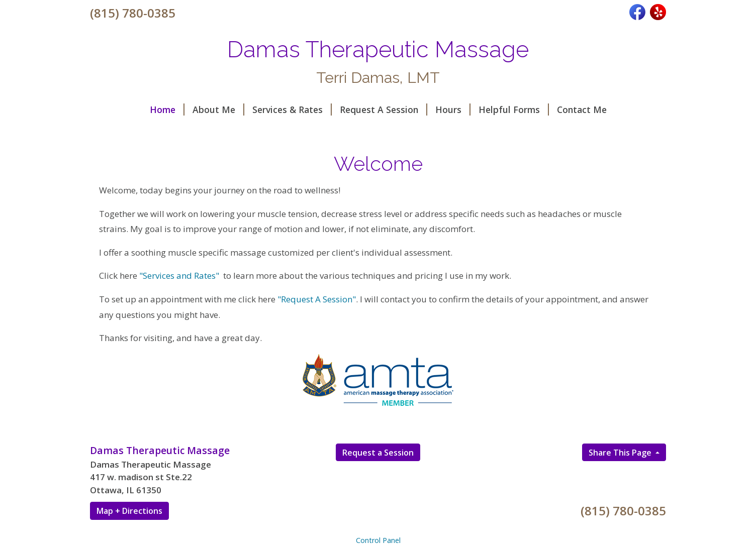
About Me (218, 110)
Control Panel (378, 540)
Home (167, 110)
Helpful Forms (514, 110)
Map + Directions (129, 511)
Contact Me (582, 110)
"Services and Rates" (179, 276)
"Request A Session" (317, 299)
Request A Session (384, 110)
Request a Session (378, 453)
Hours (453, 110)
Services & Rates (292, 110)
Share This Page (621, 453)
